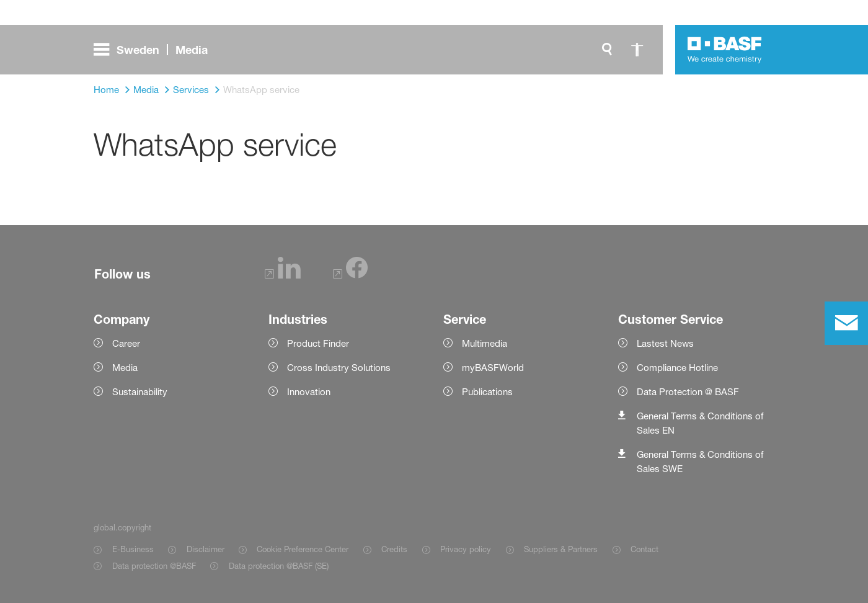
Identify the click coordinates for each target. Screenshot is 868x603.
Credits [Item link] (394, 549)
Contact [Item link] (644, 549)
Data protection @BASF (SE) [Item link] (279, 566)
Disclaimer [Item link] (206, 549)
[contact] (846, 323)
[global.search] (607, 50)
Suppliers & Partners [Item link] (561, 549)
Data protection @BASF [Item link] (154, 566)
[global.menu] (156, 50)
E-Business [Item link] (133, 549)
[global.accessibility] (637, 50)
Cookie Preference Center (303, 549)
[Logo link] (725, 50)
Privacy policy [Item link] (466, 549)
